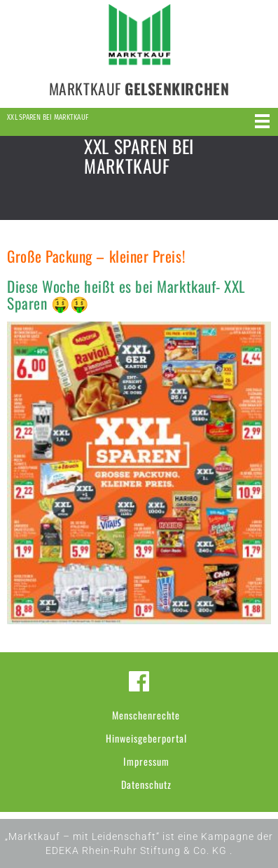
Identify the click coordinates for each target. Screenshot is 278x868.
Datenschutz (146, 784)
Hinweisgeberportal (146, 738)
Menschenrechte (146, 715)
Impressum (146, 761)
